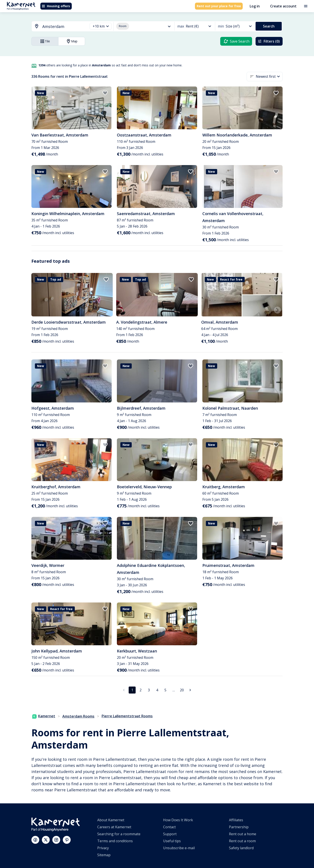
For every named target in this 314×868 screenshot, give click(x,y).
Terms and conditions (115, 841)
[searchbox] (64, 27)
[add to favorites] (105, 93)
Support (170, 834)
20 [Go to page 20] (182, 690)
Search (269, 26)
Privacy (103, 848)
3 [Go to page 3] (149, 690)
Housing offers (56, 6)
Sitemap (104, 855)
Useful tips (172, 841)
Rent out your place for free (219, 6)
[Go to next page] (190, 690)
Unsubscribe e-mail (179, 848)
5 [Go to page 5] (165, 690)
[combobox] (57, 27)
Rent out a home (243, 834)
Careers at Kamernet (114, 827)
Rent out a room (242, 841)
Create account (283, 6)
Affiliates (236, 820)
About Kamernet (111, 820)
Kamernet (44, 716)
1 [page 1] (132, 690)
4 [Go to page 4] (157, 690)
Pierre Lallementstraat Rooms (127, 716)
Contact (169, 827)
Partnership (239, 827)
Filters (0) (269, 41)
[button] (101, 26)
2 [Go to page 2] (140, 690)
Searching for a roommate (119, 834)
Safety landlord (241, 848)
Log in (255, 6)
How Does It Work (178, 820)
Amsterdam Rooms (78, 716)
